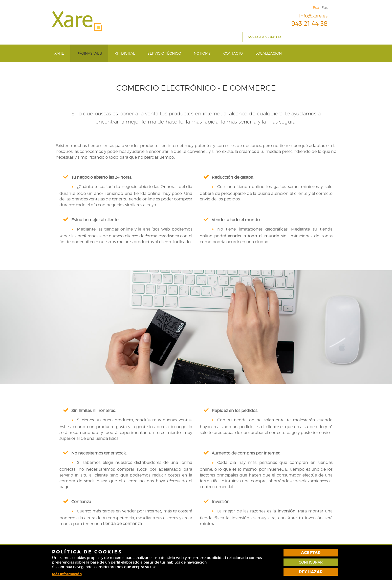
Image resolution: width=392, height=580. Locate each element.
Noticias (202, 53)
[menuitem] (59, 53)
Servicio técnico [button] (164, 53)
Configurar (311, 562)
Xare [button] (59, 53)
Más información (67, 574)
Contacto (233, 53)
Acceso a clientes (265, 37)
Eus (324, 7)
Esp (316, 7)
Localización (269, 53)
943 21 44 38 (306, 24)
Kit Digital (125, 53)
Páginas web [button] (89, 53)
